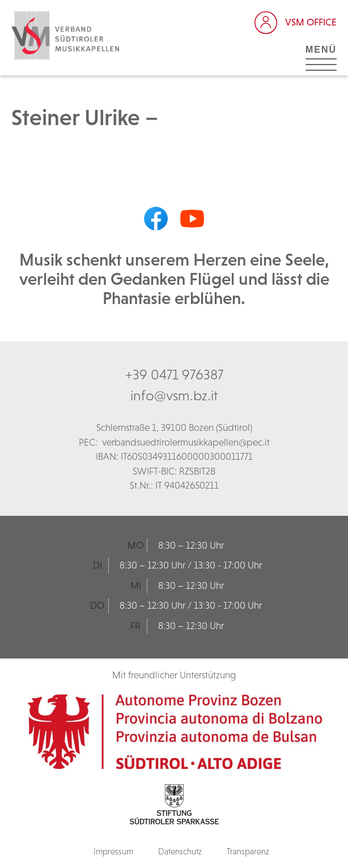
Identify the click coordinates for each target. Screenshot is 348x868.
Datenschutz (180, 851)
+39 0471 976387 (174, 374)
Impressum (113, 851)
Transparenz (248, 851)
